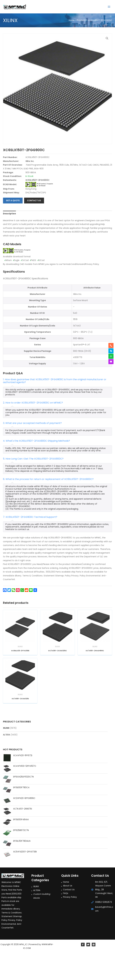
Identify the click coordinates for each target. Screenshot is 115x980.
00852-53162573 (104, 927)
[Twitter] (88, 970)
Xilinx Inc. (30, 187)
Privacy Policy (70, 923)
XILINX (6, 753)
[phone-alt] (111, 345)
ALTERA (7, 760)
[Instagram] (94, 970)
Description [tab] (9, 239)
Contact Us (69, 915)
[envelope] (111, 362)
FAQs (66, 919)
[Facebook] (83, 970)
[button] (107, 38)
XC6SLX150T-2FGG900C (38, 205)
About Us (68, 911)
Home (66, 907)
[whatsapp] (111, 356)
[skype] (111, 351)
